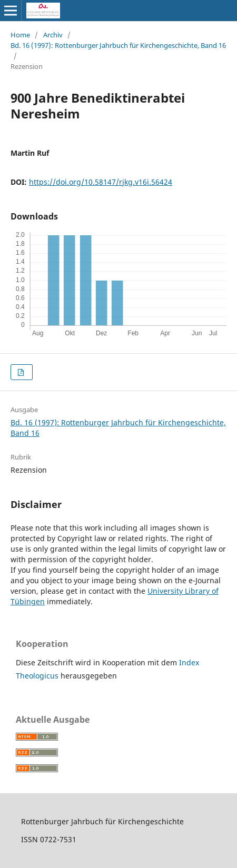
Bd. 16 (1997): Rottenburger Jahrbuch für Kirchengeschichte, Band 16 (118, 45)
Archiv (53, 35)
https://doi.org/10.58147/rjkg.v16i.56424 (101, 182)
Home (20, 35)
